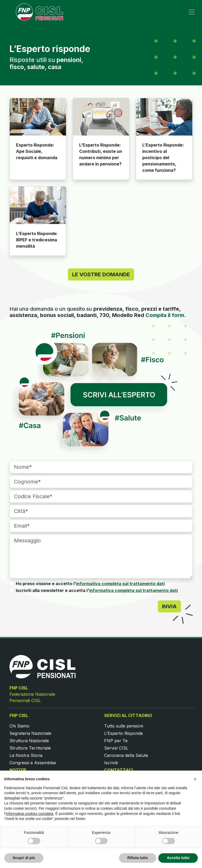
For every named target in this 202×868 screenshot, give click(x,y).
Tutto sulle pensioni (124, 726)
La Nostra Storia (26, 755)
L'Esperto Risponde (123, 733)
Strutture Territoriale (30, 748)
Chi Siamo (19, 726)
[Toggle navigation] (192, 12)
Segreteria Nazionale (30, 733)
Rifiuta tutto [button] (138, 858)
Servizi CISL (116, 748)
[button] (195, 779)
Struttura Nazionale (29, 741)
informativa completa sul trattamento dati (120, 584)
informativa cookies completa (30, 814)
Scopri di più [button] (24, 858)
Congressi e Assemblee (33, 763)
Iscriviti (111, 763)
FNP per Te (116, 741)
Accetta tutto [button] (178, 858)
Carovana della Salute (126, 755)
